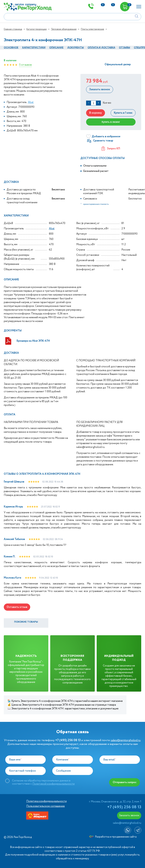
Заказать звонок (99, 89)
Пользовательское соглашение (46, 806)
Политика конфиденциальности (46, 801)
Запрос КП (111, 149)
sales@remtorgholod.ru (126, 740)
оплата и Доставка (101, 48)
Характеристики (34, 48)
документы (76, 48)
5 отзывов (25, 65)
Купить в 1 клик (123, 113)
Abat (31, 102)
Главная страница (13, 29)
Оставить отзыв (17, 607)
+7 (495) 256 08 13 (124, 807)
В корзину (95, 113)
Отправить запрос (125, 782)
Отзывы (125, 48)
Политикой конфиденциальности (53, 784)
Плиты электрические (92, 29)
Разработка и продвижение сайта (113, 837)
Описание (56, 48)
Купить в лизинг (111, 122)
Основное (11, 48)
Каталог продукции (37, 29)
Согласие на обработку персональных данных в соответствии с (43, 782)
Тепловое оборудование (64, 29)
